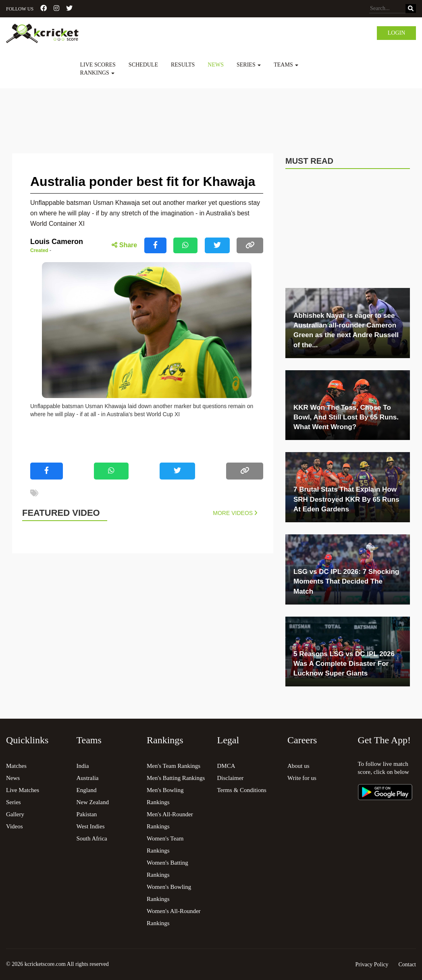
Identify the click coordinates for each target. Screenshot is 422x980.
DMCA (226, 766)
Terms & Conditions (242, 790)
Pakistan (87, 814)
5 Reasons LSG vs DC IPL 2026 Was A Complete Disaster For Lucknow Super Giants (344, 664)
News (216, 65)
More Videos (235, 513)
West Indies (91, 826)
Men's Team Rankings (174, 766)
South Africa (92, 838)
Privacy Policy (372, 964)
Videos (15, 826)
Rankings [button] (98, 73)
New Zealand (93, 802)
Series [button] (249, 65)
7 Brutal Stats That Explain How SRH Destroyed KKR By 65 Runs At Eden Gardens (346, 499)
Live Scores (98, 65)
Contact (407, 964)
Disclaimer (231, 778)
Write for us (302, 778)
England (87, 790)
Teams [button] (286, 65)
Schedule (143, 65)
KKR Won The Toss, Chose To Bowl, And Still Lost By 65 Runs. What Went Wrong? (346, 417)
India (83, 766)
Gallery (15, 814)
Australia (88, 778)
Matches (16, 766)
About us (298, 766)
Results (183, 65)
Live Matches (23, 790)
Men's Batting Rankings (176, 778)
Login (397, 33)
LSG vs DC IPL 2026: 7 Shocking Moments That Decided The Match (346, 582)
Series (14, 802)
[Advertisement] (211, 111)
